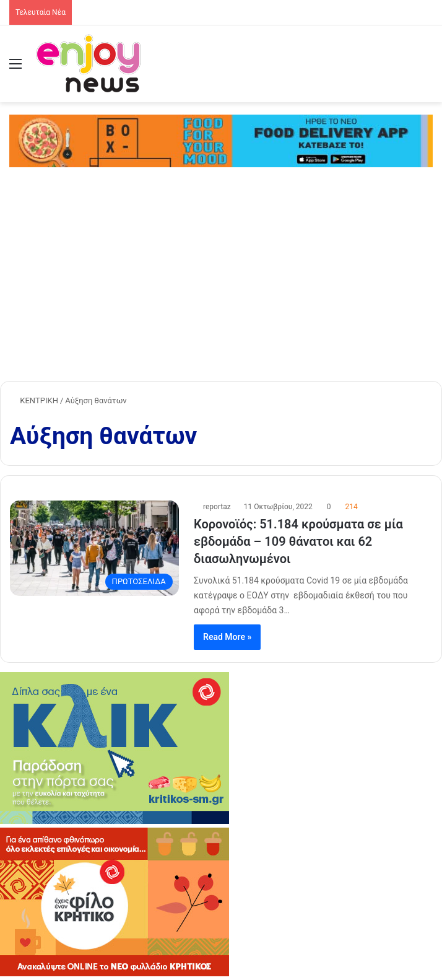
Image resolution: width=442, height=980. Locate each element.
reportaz (217, 507)
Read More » (227, 637)
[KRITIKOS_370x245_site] (115, 821)
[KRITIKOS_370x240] (115, 973)
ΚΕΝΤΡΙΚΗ (34, 400)
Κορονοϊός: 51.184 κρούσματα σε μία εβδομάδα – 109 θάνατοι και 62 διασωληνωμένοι (298, 541)
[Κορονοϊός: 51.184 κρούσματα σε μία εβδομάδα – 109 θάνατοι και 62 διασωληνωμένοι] (94, 548)
